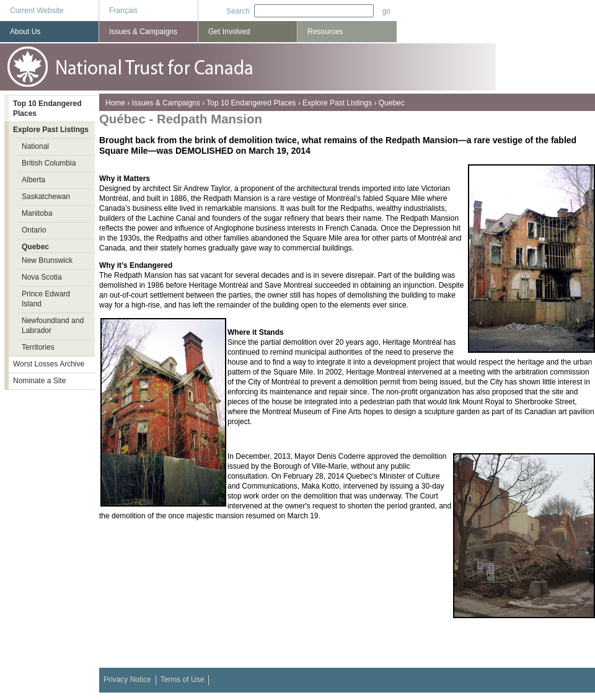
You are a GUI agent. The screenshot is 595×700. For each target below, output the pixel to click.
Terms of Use (183, 680)
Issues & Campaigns (166, 103)
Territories (38, 347)
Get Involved (229, 32)
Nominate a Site (39, 381)
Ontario (34, 230)
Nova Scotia (42, 277)
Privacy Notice (127, 680)
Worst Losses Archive (49, 364)
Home (115, 103)
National (35, 146)
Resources (325, 32)
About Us (25, 32)
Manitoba (37, 213)
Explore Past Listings (337, 103)
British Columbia (49, 163)
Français (123, 11)
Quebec (392, 103)
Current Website (37, 11)
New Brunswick (47, 260)
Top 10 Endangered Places (251, 103)
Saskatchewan (46, 197)
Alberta (33, 180)
